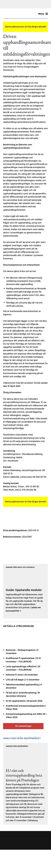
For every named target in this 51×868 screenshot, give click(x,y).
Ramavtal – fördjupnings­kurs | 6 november (22, 652)
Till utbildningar (23, 726)
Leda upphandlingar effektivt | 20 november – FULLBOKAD (23, 668)
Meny (43, 14)
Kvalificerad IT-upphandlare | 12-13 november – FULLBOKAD (23, 660)
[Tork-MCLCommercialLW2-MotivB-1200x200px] (25, 4)
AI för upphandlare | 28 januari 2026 (24, 701)
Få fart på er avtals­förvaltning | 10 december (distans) (23, 695)
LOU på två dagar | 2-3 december (23, 680)
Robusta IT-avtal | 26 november (22, 675)
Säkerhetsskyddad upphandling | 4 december (24, 686)
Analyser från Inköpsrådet (22, 738)
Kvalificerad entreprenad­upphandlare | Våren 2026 (26, 708)
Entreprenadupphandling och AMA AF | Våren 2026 (26, 716)
